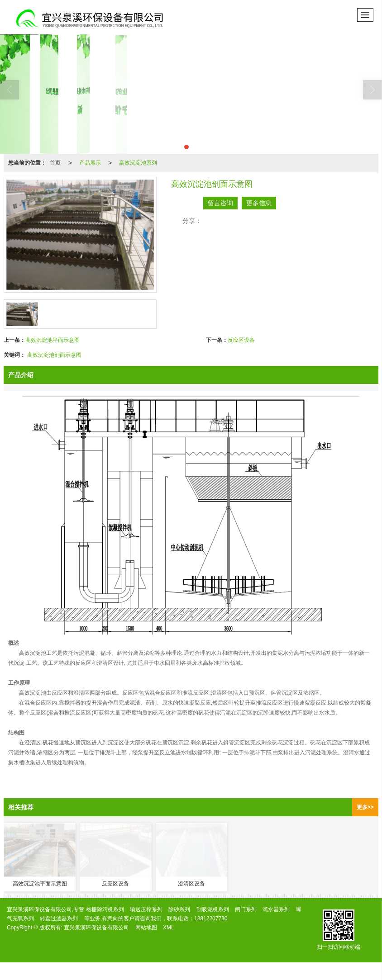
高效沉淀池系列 (138, 163)
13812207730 (211, 918)
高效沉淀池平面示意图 (53, 340)
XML (169, 928)
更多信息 (259, 203)
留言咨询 (220, 203)
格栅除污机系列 (105, 909)
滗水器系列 (276, 909)
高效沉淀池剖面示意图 (54, 355)
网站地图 (146, 928)
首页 (55, 163)
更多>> (365, 807)
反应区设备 (241, 340)
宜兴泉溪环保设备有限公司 (96, 928)
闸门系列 (246, 909)
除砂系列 (179, 909)
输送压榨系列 (146, 909)
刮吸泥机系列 (213, 909)
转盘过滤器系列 (59, 918)
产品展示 (90, 163)
